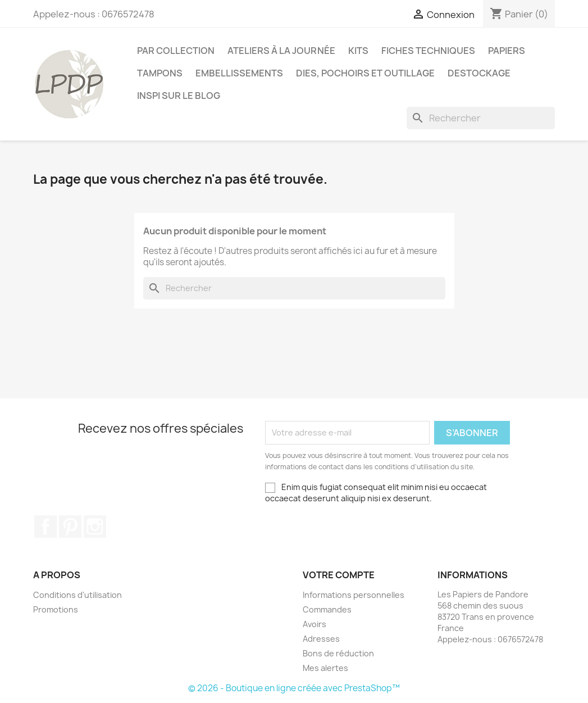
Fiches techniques (428, 51)
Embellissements (239, 73)
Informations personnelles (354, 595)
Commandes (327, 609)
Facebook (45, 527)
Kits (358, 51)
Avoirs (314, 624)
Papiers (507, 51)
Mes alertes (325, 668)
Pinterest (70, 527)
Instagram (95, 527)
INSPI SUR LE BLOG (179, 96)
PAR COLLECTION (176, 51)
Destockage (479, 73)
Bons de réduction (338, 653)
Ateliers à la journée (281, 51)
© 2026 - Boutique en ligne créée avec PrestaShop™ (294, 688)
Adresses (321, 639)
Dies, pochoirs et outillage (365, 73)
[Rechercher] (481, 118)
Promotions (56, 609)
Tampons (160, 73)
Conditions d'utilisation (78, 595)
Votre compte (339, 575)
